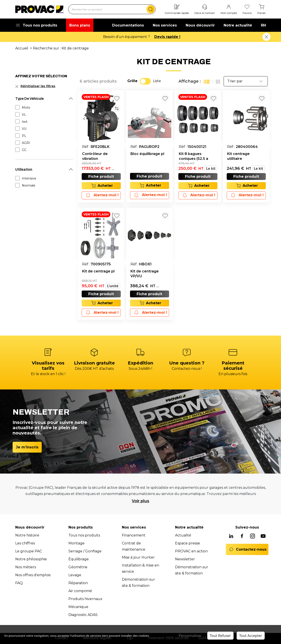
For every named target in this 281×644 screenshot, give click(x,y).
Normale (29, 185)
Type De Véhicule (29, 99)
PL (24, 136)
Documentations (128, 25)
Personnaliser (190, 636)
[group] (101, 118)
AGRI (26, 143)
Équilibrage (79, 559)
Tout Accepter (251, 636)
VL (24, 115)
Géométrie (78, 567)
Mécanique (78, 607)
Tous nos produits (84, 535)
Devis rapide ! (167, 37)
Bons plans (80, 25)
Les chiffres (25, 543)
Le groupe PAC (29, 551)
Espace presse (188, 543)
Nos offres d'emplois (33, 575)
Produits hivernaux (85, 599)
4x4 (25, 122)
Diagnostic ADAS (83, 615)
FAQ (19, 583)
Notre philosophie (31, 559)
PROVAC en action (191, 551)
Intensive (29, 178)
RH (263, 25)
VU (24, 129)
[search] (151, 9)
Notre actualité (238, 25)
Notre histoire (27, 535)
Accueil (22, 48)
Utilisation (24, 169)
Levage (75, 575)
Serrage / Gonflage (85, 551)
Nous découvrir (200, 25)
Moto (26, 108)
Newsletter (185, 559)
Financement (134, 535)
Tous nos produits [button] (36, 25)
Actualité (183, 535)
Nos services (165, 25)
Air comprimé (80, 591)
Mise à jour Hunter (138, 557)
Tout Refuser (220, 636)
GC (24, 150)
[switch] (145, 81)
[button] (84, 118)
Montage (76, 543)
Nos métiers (26, 567)
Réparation (78, 583)
